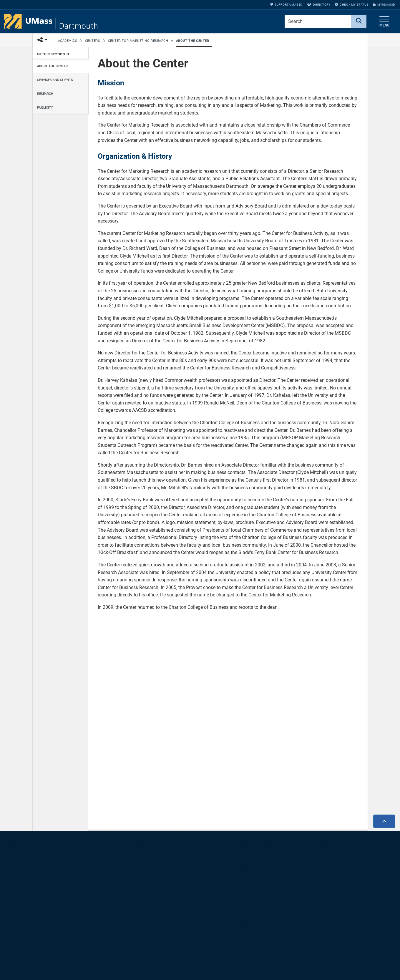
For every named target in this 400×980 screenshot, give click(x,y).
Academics (68, 41)
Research (45, 94)
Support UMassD (286, 5)
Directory (319, 5)
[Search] (359, 21)
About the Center (193, 41)
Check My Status (352, 5)
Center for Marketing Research (138, 41)
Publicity (45, 108)
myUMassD (384, 5)
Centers (93, 41)
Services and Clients (55, 80)
